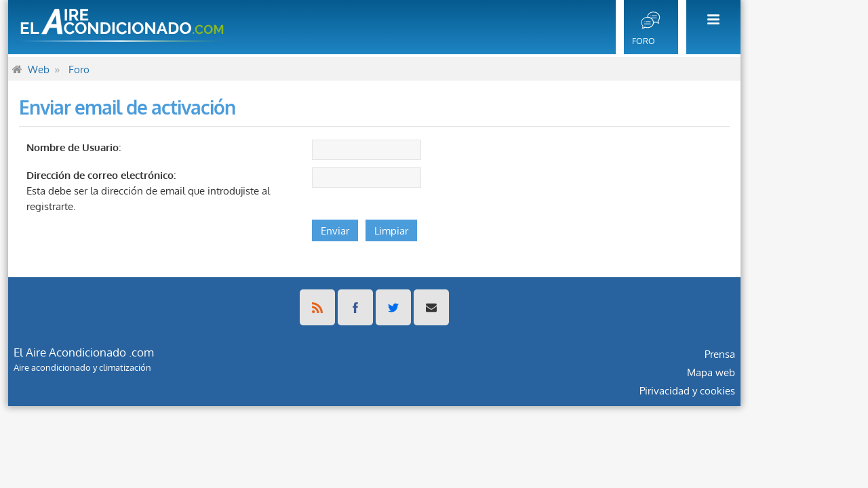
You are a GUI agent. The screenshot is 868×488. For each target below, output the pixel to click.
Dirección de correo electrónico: (161, 175)
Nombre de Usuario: (133, 147)
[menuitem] (769, 27)
